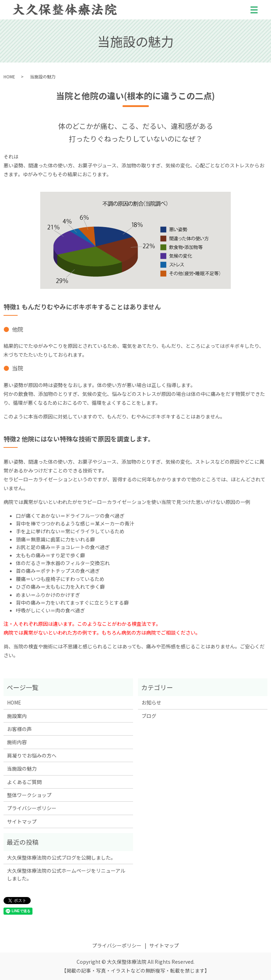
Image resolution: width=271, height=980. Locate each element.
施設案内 (17, 716)
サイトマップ (22, 821)
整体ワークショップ (29, 795)
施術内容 (17, 742)
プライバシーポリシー (32, 808)
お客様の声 (19, 729)
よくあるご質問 (24, 782)
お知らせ (151, 702)
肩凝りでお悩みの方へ (32, 755)
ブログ (149, 716)
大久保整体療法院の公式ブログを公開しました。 (61, 857)
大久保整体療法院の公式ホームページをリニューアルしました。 (66, 874)
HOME (9, 76)
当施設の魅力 (22, 768)
